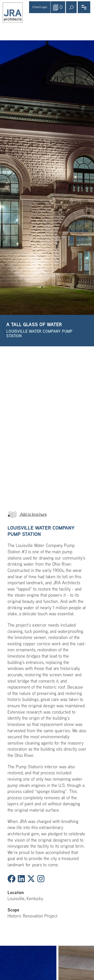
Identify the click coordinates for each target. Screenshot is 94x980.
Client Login (40, 7)
